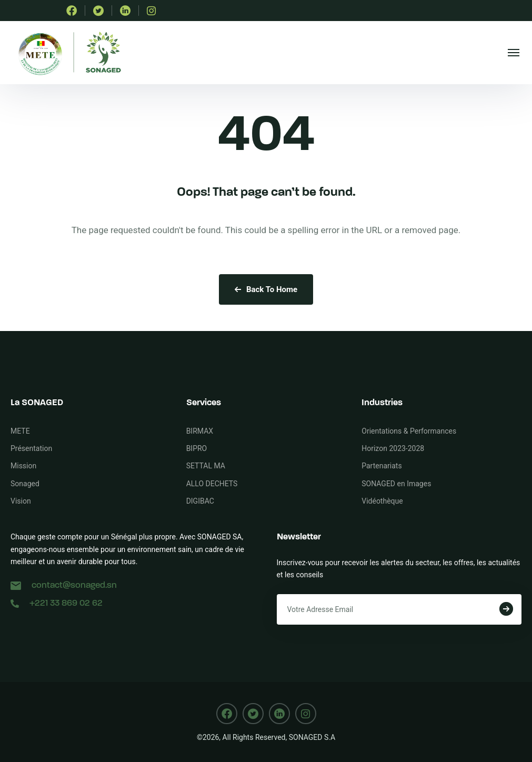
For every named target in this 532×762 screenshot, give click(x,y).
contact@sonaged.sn (64, 585)
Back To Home (266, 289)
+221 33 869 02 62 (57, 603)
